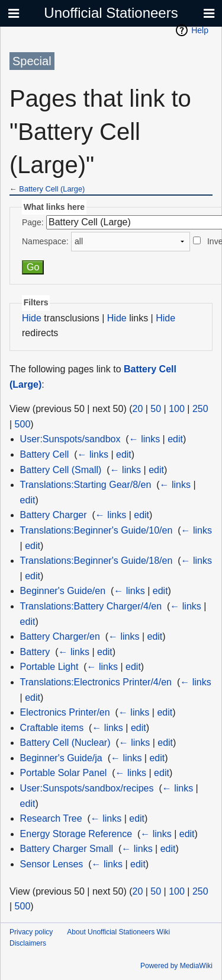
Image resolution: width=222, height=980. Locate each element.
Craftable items (52, 728)
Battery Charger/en (60, 636)
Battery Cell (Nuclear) (65, 743)
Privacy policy (31, 932)
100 (177, 409)
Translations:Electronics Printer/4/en (96, 682)
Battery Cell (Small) (61, 470)
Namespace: (45, 241)
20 (138, 409)
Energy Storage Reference (76, 834)
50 (156, 409)
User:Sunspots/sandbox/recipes (87, 788)
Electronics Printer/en (65, 712)
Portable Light (49, 667)
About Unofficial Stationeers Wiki (118, 932)
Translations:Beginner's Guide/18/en (96, 561)
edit (175, 439)
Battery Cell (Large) (52, 189)
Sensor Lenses (52, 864)
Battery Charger (54, 515)
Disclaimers (28, 943)
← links (144, 439)
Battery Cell (45, 454)
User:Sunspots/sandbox (70, 439)
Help (200, 30)
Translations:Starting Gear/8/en (86, 485)
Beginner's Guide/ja (61, 758)
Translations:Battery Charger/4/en (91, 606)
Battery (35, 652)
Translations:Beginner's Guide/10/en (96, 530)
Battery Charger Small (67, 849)
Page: (33, 222)
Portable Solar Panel (64, 773)
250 (200, 409)
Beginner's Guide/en (63, 591)
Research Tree (51, 818)
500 (23, 424)
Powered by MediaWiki (176, 966)
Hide (32, 318)
